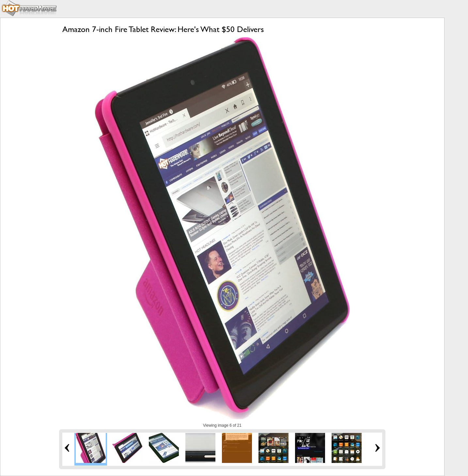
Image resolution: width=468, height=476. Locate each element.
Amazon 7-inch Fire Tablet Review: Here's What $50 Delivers (163, 29)
